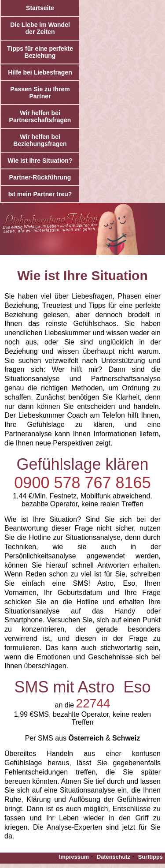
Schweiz (126, 738)
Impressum (74, 857)
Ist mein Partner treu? (40, 194)
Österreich (86, 738)
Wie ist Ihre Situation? (40, 161)
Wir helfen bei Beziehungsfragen (40, 140)
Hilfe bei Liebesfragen (40, 72)
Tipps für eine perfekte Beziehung (40, 52)
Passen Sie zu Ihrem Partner (40, 93)
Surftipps (150, 857)
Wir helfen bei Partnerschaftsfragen (40, 116)
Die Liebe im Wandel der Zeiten (40, 28)
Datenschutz (114, 857)
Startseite (40, 8)
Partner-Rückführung (40, 177)
